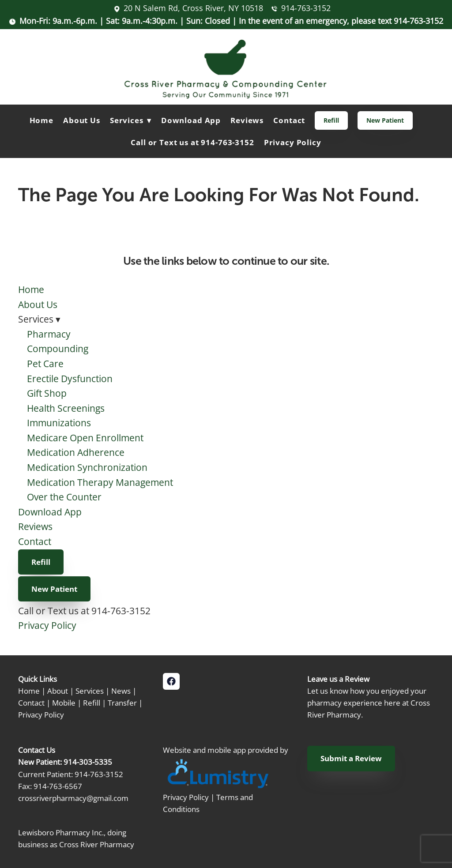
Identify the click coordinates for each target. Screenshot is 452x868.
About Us (82, 120)
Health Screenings (66, 408)
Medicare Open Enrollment (85, 438)
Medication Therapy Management (100, 482)
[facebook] (171, 681)
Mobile (64, 703)
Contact (289, 120)
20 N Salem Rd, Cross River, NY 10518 (193, 8)
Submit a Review (351, 758)
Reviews (247, 120)
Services (90, 691)
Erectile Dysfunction (70, 379)
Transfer (122, 703)
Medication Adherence (76, 452)
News (121, 691)
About (58, 691)
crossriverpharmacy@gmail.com (73, 798)
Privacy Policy (293, 142)
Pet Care (45, 364)
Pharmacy (49, 334)
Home (41, 120)
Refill (331, 120)
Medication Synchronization (87, 467)
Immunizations (59, 423)
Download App (191, 120)
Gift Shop (47, 393)
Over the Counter (64, 497)
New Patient (385, 120)
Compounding (58, 349)
